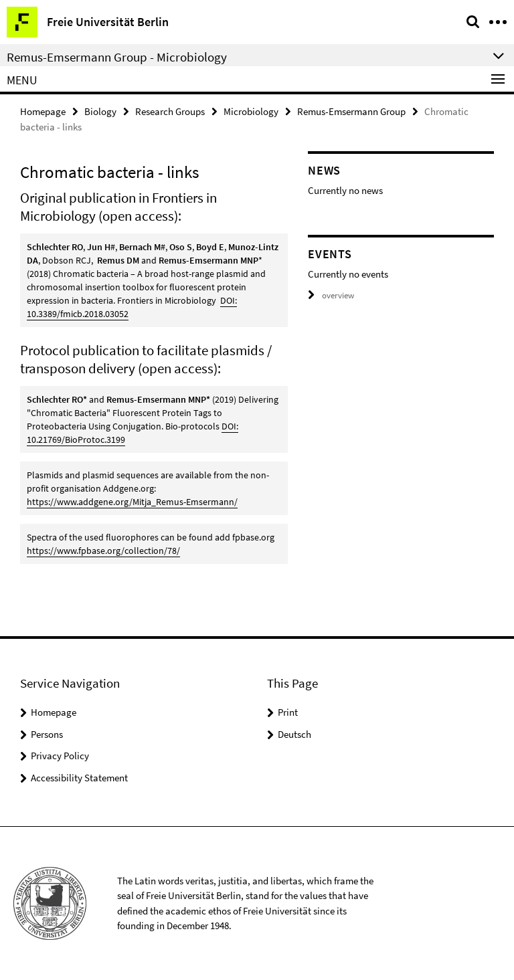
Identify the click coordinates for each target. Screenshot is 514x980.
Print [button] (288, 712)
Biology (100, 111)
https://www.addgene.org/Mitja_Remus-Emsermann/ (132, 502)
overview (331, 295)
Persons (47, 734)
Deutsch (294, 734)
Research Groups (170, 111)
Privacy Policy (60, 756)
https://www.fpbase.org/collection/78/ (103, 551)
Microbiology (251, 111)
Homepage (43, 111)
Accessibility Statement (79, 778)
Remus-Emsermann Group (351, 111)
